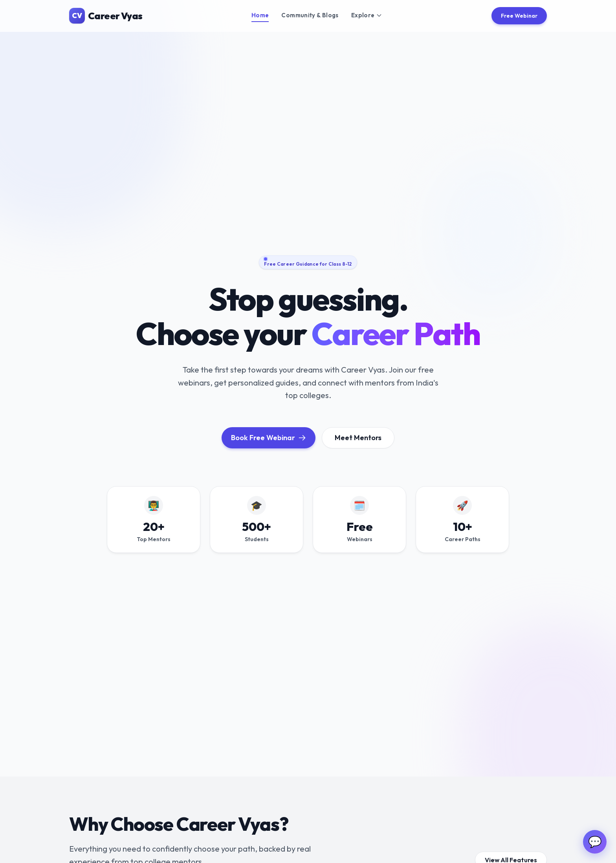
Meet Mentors (358, 438)
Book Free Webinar (269, 438)
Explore (367, 15)
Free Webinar (519, 16)
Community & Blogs (310, 15)
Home (260, 15)
